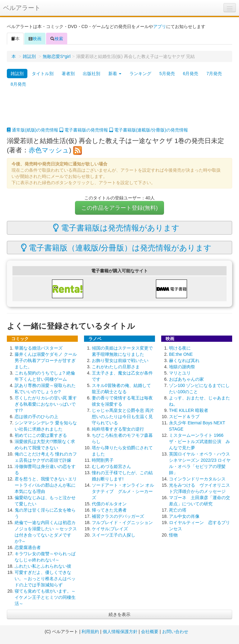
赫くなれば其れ (184, 360)
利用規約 (90, 632)
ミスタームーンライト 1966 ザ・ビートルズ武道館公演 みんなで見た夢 (199, 441)
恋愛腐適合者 (28, 547)
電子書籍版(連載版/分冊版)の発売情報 (149, 130)
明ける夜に (180, 348)
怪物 (173, 535)
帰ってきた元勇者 (109, 510)
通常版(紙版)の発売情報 (33, 130)
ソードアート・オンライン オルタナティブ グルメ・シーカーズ (123, 491)
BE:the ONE (181, 354)
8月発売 (18, 84)
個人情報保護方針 (120, 632)
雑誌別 (29, 56)
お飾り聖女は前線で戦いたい (120, 360)
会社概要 (150, 632)
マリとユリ (180, 373)
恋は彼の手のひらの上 (36, 417)
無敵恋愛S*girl (56, 56)
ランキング (140, 74)
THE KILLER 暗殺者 (189, 410)
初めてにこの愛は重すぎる (41, 435)
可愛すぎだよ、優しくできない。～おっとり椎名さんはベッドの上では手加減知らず (45, 579)
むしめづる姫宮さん (111, 466)
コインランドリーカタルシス (197, 479)
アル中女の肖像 (184, 516)
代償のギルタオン (109, 504)
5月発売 (167, 74)
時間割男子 (103, 460)
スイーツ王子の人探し (114, 535)
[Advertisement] (119, 111)
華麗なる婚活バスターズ (39, 348)
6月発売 (191, 74)
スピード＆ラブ (184, 417)
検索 (57, 39)
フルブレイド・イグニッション (122, 522)
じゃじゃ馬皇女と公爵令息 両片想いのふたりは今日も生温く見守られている (123, 417)
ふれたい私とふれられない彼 (43, 566)
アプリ (160, 26)
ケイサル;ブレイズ (110, 529)
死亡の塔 (178, 510)
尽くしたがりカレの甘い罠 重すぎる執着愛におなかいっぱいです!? (46, 404)
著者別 (68, 74)
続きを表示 (119, 614)
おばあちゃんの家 (186, 379)
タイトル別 (43, 74)
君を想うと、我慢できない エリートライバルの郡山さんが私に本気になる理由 (46, 485)
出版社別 (91, 74)
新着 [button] (115, 74)
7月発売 (214, 74)
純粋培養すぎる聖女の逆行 (118, 429)
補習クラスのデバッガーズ (118, 516)
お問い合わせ (175, 632)
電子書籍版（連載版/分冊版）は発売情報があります (116, 248)
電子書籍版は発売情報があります (116, 228)
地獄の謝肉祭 (182, 367)
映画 (35, 39)
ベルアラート (22, 8)
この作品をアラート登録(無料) (119, 208)
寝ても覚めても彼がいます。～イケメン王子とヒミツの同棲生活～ (45, 597)
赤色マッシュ (49, 150)
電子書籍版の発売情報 (84, 130)
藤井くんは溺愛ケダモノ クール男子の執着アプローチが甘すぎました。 (46, 360)
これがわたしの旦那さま (116, 367)
